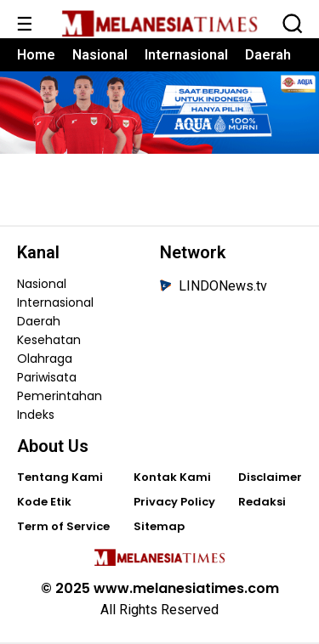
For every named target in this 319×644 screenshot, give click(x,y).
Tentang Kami (60, 477)
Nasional (100, 55)
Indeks (36, 415)
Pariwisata (47, 377)
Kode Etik (44, 502)
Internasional (186, 55)
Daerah (268, 55)
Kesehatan (49, 340)
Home (36, 55)
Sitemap (159, 526)
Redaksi (262, 502)
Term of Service (63, 526)
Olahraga (45, 359)
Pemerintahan (59, 396)
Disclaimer (270, 477)
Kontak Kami (172, 477)
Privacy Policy (174, 502)
